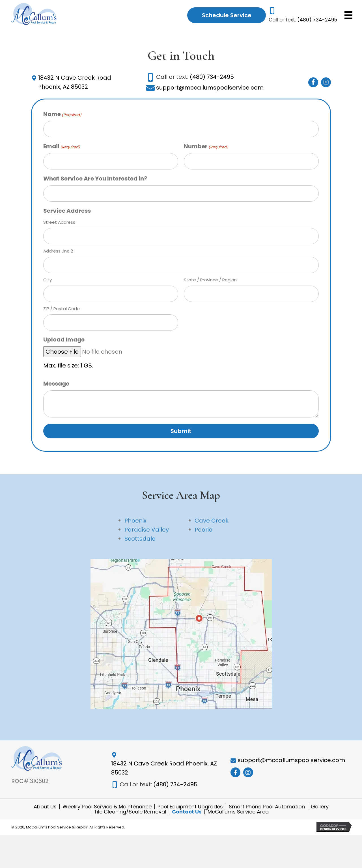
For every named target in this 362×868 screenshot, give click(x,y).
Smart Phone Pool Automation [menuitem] (267, 811)
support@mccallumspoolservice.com (210, 89)
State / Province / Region (210, 281)
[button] (313, 84)
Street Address (59, 224)
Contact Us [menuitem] (187, 816)
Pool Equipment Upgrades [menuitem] (190, 811)
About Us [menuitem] (45, 811)
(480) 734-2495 (317, 20)
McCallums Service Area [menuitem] (238, 816)
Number (206, 148)
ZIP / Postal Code (62, 310)
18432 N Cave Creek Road (75, 79)
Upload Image (64, 341)
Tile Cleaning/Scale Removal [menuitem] (130, 816)
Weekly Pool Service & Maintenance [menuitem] (107, 811)
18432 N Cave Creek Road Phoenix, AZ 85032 (164, 771)
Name (62, 116)
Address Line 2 (58, 252)
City (48, 281)
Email (62, 148)
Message (56, 385)
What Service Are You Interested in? (95, 180)
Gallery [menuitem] (320, 811)
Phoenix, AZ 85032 (63, 88)
